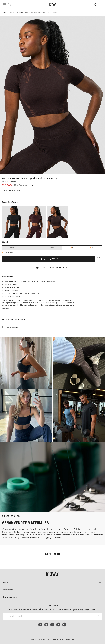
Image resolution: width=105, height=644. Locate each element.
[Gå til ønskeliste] (96, 4)
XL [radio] (93, 248)
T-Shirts (20, 12)
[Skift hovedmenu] (5, 4)
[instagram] (46, 625)
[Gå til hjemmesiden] (53, 4)
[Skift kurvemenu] (100, 4)
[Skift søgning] (9, 4)
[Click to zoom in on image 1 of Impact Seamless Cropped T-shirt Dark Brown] (52, 95)
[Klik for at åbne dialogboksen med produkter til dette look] (26, 363)
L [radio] (73, 248)
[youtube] (64, 625)
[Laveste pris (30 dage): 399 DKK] (33, 185)
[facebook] (40, 625)
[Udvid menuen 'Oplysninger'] (52, 590)
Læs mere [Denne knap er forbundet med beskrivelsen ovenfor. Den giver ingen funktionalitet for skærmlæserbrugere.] (6, 309)
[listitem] (13, 222)
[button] (52, 319)
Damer (12, 12)
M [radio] (52, 248)
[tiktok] (58, 625)
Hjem (5, 12)
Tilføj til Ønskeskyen (52, 268)
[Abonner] (98, 616)
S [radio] (32, 248)
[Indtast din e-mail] (49, 616)
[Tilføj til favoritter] (99, 259)
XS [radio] (12, 248)
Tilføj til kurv (49, 259)
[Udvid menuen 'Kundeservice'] (52, 597)
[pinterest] (52, 625)
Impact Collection (10, 182)
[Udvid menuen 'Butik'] (52, 582)
